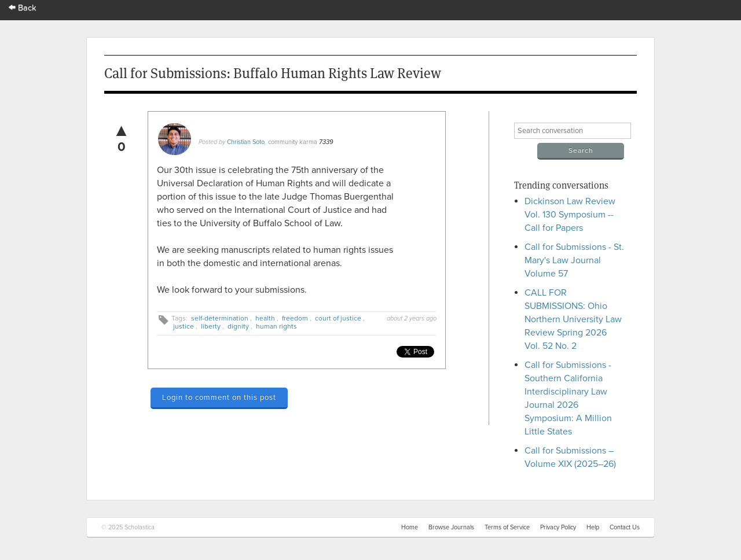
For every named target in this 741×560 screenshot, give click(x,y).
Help (593, 527)
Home (410, 527)
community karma (293, 142)
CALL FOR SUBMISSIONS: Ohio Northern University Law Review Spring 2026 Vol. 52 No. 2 (573, 319)
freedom (295, 318)
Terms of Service (507, 527)
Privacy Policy (558, 527)
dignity (238, 326)
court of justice (338, 318)
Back (23, 8)
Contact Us (625, 527)
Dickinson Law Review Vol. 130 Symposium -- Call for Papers (570, 215)
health (265, 318)
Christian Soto (246, 142)
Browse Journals (451, 527)
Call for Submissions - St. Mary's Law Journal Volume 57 (574, 260)
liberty (211, 326)
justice (184, 326)
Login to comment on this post (219, 397)
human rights (276, 326)
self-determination (220, 318)
